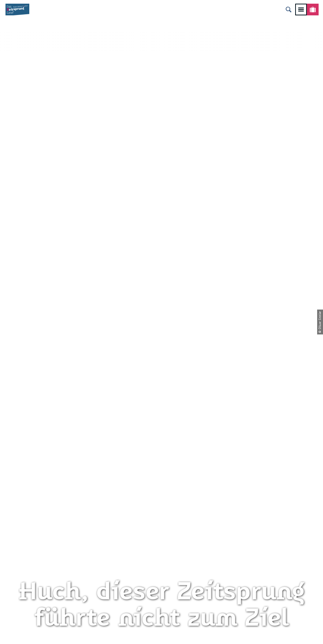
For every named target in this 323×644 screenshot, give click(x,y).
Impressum (161, 483)
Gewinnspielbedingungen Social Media (161, 537)
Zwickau (16, 274)
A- (151, 631)
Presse (161, 508)
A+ (172, 631)
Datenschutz (162, 495)
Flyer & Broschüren (161, 520)
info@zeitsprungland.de (56, 520)
